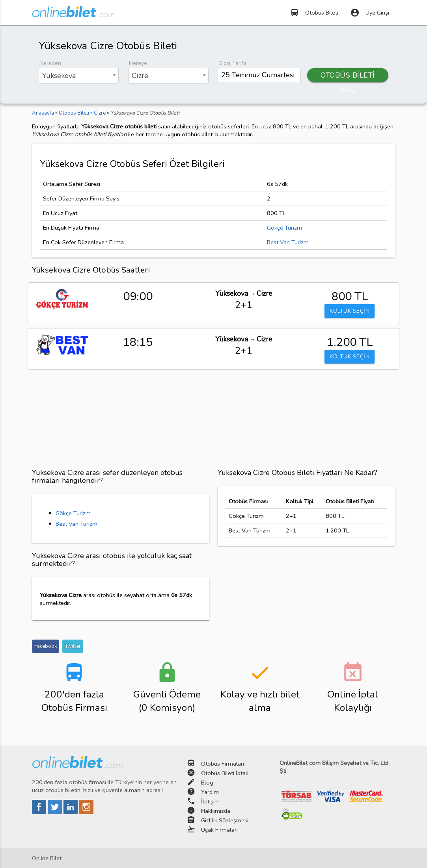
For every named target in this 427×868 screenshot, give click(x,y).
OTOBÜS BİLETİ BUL (348, 76)
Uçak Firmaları (219, 830)
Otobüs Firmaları (223, 764)
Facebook (46, 646)
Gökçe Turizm (284, 228)
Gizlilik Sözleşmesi (225, 820)
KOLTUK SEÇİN (350, 311)
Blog (207, 783)
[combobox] (79, 76)
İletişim (210, 801)
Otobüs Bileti (314, 13)
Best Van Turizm (288, 242)
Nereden (50, 63)
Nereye (138, 63)
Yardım (210, 792)
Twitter (73, 646)
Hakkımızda (216, 811)
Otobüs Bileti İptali (225, 773)
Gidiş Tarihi (232, 63)
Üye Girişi (370, 13)
